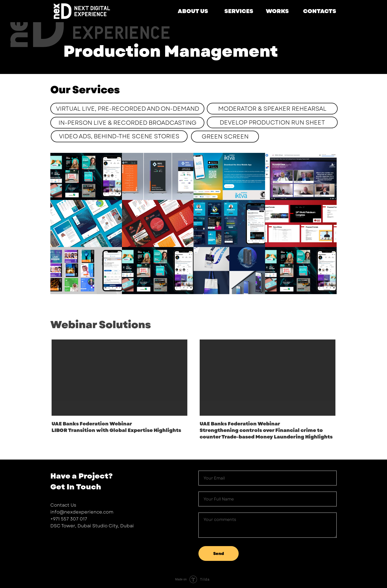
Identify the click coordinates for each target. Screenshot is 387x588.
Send (219, 554)
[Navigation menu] (372, 23)
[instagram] (72, 539)
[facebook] (54, 539)
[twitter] (63, 539)
